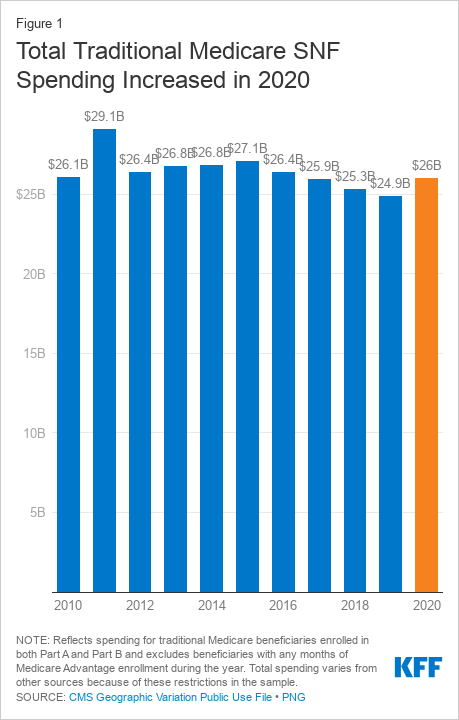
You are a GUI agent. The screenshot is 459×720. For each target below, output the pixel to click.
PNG (294, 697)
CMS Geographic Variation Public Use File (170, 697)
